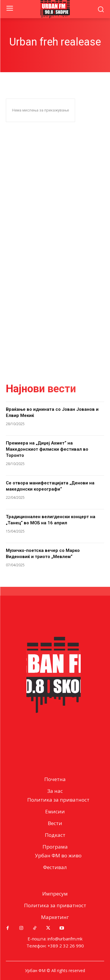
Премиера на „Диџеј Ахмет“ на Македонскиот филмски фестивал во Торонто (47, 449)
